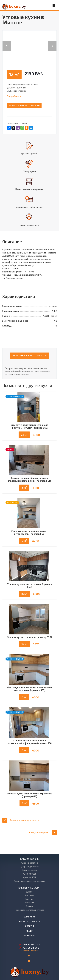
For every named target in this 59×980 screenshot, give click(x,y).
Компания (29, 917)
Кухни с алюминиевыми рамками (30, 881)
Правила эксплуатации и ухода (29, 910)
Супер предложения (29, 866)
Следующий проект (43, 844)
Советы (29, 926)
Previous (7, 43)
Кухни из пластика (29, 863)
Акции (29, 931)
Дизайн (30, 892)
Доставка (30, 895)
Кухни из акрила (29, 870)
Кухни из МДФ (29, 874)
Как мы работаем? (29, 888)
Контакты (29, 936)
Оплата (30, 906)
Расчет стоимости (29, 921)
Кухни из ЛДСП (30, 877)
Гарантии (29, 903)
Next (54, 43)
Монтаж (29, 899)
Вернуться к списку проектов (21, 832)
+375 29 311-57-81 (31, 948)
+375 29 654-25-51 (31, 945)
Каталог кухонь (29, 859)
